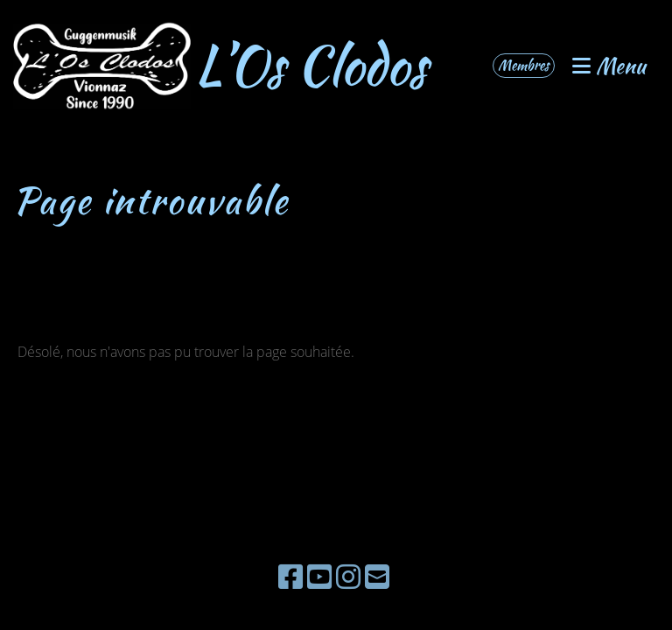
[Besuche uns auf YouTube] (319, 576)
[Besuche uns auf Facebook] (290, 576)
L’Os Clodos (311, 66)
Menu (609, 66)
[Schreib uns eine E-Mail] (377, 576)
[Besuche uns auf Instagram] (348, 576)
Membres (524, 65)
